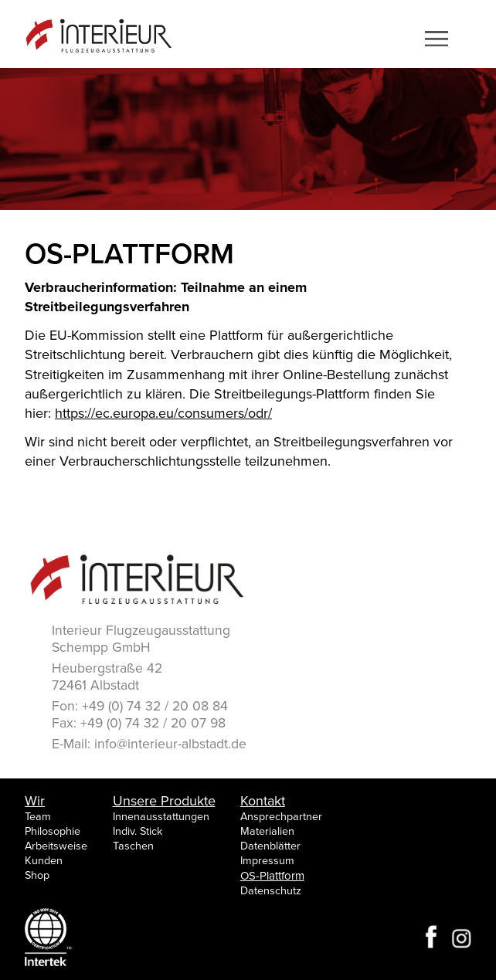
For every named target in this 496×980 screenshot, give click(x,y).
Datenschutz (271, 891)
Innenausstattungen (161, 817)
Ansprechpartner (281, 817)
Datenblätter (270, 846)
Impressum (267, 861)
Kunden (44, 861)
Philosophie (53, 831)
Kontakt (263, 801)
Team (38, 817)
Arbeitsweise (56, 846)
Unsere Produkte (164, 801)
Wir (35, 801)
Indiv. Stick (138, 831)
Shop (37, 875)
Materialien (267, 831)
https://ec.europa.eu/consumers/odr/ (163, 413)
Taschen (133, 846)
